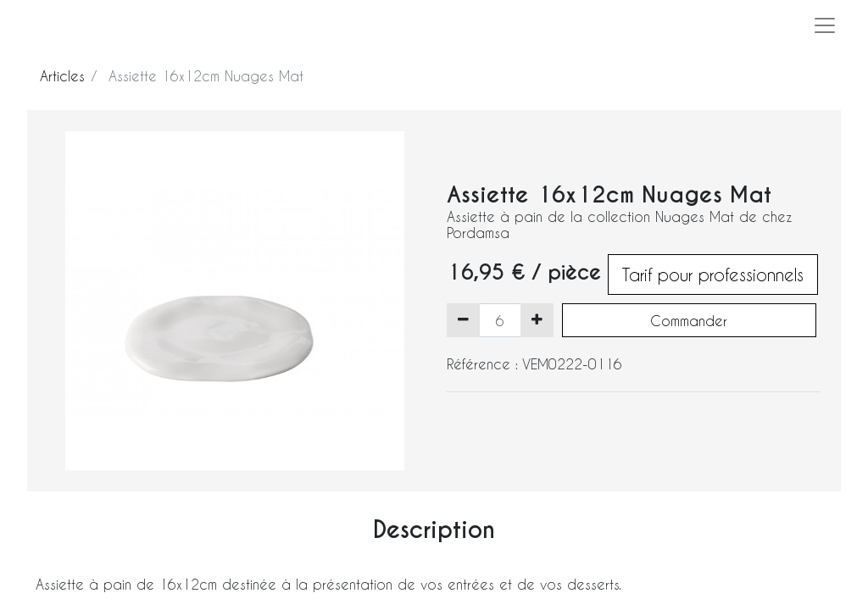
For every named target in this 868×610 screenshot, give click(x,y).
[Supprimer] (463, 320)
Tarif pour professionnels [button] (713, 274)
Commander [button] (689, 321)
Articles (62, 76)
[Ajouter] (537, 320)
